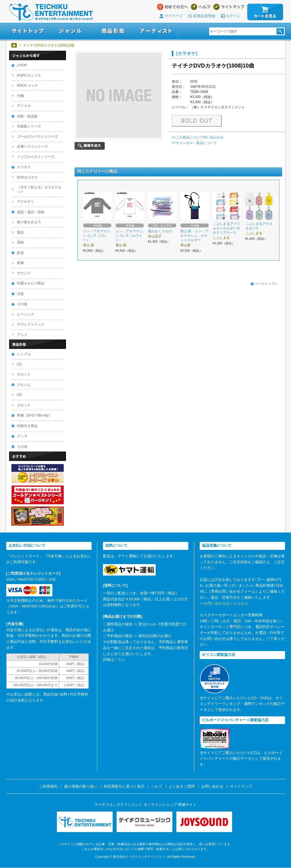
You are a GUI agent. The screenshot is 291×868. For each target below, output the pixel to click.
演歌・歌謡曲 (27, 116)
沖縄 (20, 96)
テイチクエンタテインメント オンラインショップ (51, 12)
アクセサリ (26, 202)
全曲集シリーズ (29, 126)
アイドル (24, 106)
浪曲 (20, 242)
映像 (20, 263)
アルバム (24, 385)
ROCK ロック (28, 86)
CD (19, 364)
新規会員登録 (204, 16)
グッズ (22, 436)
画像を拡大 (90, 146)
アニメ (22, 335)
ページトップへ (264, 284)
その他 (22, 304)
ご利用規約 (48, 786)
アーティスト (156, 31)
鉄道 (20, 253)
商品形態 (113, 31)
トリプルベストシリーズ (36, 157)
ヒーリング (26, 314)
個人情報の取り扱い (81, 786)
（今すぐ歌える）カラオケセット (39, 189)
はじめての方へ (173, 7)
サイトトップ (28, 31)
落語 (20, 232)
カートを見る (265, 12)
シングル (24, 354)
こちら (120, 659)
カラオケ (24, 167)
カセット (24, 374)
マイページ (174, 16)
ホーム (14, 45)
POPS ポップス (29, 76)
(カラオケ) (187, 53)
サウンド (24, 273)
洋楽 (20, 294)
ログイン (233, 16)
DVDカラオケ (28, 177)
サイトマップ (229, 7)
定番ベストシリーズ (32, 147)
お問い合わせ (212, 786)
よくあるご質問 (182, 786)
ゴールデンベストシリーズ (38, 137)
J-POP (22, 65)
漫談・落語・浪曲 (31, 212)
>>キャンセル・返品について (194, 143)
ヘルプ (201, 7)
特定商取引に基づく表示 (124, 786)
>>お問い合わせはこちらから (224, 603)
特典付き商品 (27, 426)
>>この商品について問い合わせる (198, 137)
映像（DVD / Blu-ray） (34, 415)
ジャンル (71, 31)
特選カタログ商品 (31, 283)
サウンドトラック (31, 324)
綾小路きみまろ (29, 222)
